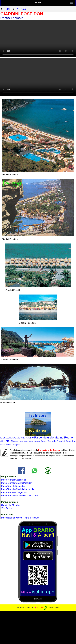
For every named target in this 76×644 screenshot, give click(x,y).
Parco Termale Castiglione (10, 445)
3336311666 (51, 608)
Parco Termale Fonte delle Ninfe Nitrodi (20, 496)
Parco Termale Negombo (32, 442)
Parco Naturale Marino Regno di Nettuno (20, 518)
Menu (38, 3)
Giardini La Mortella (19, 442)
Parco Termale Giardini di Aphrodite (18, 489)
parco (21, 9)
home (8, 9)
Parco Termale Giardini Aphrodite (10, 438)
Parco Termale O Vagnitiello (14, 492)
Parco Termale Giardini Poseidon (58, 441)
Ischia (40, 607)
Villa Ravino (27, 438)
